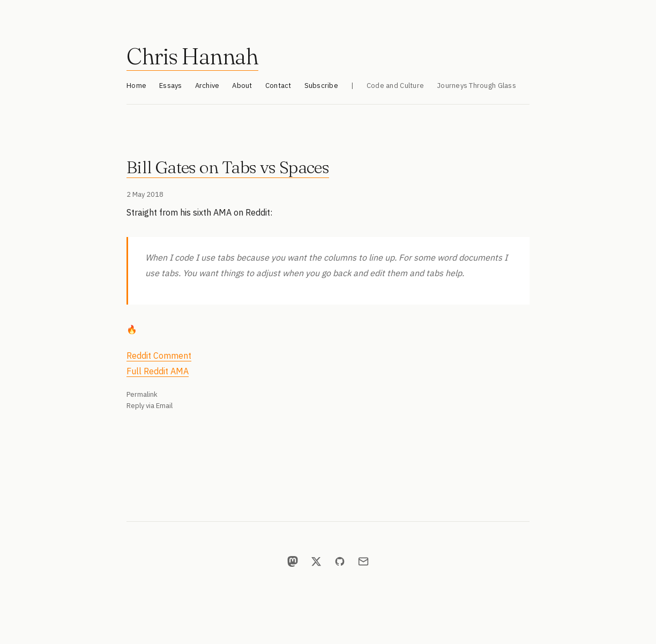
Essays (171, 86)
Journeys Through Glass (476, 86)
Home (136, 86)
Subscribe (321, 86)
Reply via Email (150, 406)
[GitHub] (340, 561)
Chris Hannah (192, 56)
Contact (278, 86)
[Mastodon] (293, 561)
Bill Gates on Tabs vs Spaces (228, 167)
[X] (316, 561)
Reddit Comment (159, 356)
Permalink (142, 394)
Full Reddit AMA (158, 371)
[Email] (363, 561)
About (242, 86)
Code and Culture (395, 86)
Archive (207, 86)
